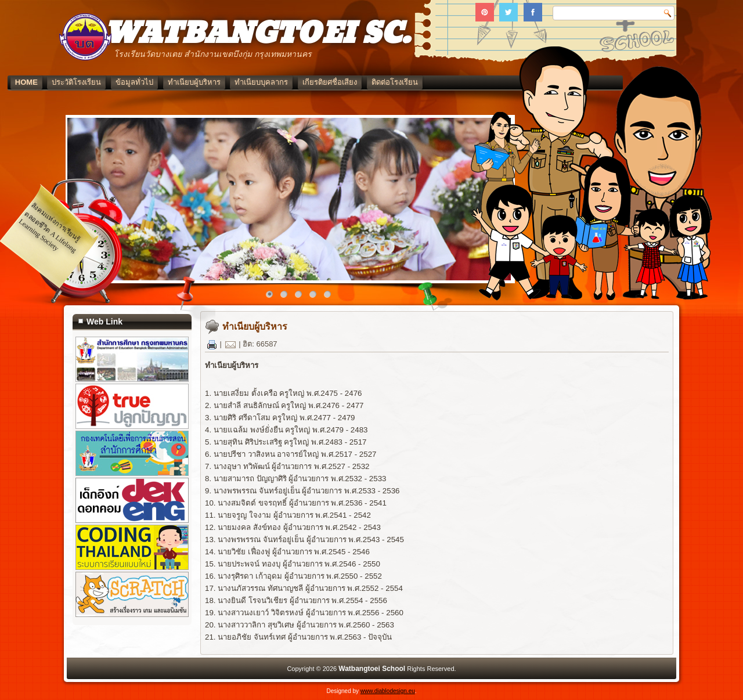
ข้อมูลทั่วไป (191, 82)
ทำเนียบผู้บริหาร (250, 82)
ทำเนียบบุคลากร (318, 82)
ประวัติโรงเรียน (133, 82)
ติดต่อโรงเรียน (451, 82)
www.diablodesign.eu (388, 691)
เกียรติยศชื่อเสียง (386, 82)
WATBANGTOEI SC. (257, 34)
